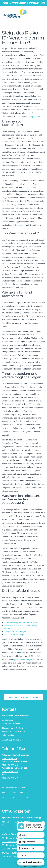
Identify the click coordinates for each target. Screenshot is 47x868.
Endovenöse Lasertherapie (15, 631)
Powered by (31, 867)
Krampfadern (33, 117)
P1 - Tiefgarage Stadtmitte (13, 838)
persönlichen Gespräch (24, 659)
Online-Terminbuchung (24, 697)
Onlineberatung (12, 740)
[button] (31, 862)
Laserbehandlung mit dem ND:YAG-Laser (21, 622)
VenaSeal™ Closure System (16, 634)
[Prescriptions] (31, 848)
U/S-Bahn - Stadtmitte (11, 849)
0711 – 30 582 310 (10, 765)
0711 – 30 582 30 (9, 759)
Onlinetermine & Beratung (24, 3)
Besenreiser (20, 225)
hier (22, 653)
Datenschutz (7, 856)
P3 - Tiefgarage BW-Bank (13, 845)
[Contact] (31, 835)
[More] (31, 855)
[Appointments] (31, 842)
